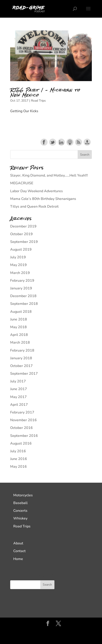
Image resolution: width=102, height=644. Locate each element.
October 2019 (21, 234)
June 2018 (19, 319)
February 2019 (22, 281)
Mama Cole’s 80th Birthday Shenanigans (43, 199)
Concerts (20, 511)
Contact (19, 551)
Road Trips (38, 101)
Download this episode (87, 142)
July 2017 (18, 381)
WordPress (51, 638)
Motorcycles (23, 495)
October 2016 (21, 428)
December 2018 (23, 296)
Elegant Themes (50, 632)
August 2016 (21, 443)
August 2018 (21, 312)
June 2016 (19, 459)
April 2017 (19, 405)
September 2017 (24, 374)
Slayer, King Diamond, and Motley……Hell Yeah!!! (49, 175)
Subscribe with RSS (79, 142)
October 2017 (21, 366)
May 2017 (18, 397)
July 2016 (18, 451)
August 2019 (21, 249)
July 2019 (18, 257)
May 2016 (18, 467)
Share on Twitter (53, 142)
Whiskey (20, 518)
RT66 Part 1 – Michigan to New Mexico (45, 92)
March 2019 (20, 273)
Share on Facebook (44, 142)
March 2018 (20, 342)
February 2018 (22, 350)
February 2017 (22, 412)
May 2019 (18, 265)
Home (18, 559)
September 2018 (24, 304)
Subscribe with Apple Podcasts (70, 142)
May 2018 (18, 327)
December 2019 (23, 226)
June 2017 (19, 389)
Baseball (20, 503)
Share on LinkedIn (61, 142)
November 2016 (23, 420)
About (18, 543)
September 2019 (24, 242)
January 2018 (21, 358)
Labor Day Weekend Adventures (37, 191)
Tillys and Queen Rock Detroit (34, 207)
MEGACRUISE (22, 183)
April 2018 (19, 335)
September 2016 (24, 436)
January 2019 (21, 288)
